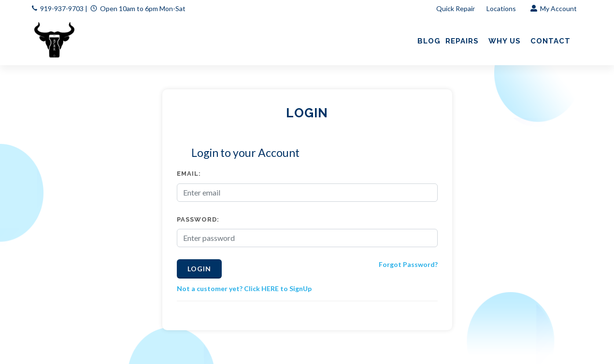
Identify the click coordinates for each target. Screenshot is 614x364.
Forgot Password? (408, 264)
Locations (502, 8)
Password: (198, 219)
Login (199, 269)
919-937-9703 (62, 8)
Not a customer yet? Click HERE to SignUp (244, 288)
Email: (189, 174)
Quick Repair (456, 8)
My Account (554, 8)
